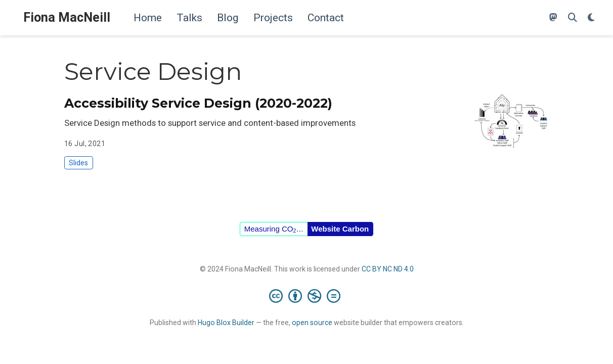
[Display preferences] (591, 18)
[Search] (573, 18)
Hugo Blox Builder (226, 323)
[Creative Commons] (307, 296)
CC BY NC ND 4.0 (388, 269)
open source (312, 323)
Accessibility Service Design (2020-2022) (198, 103)
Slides (78, 163)
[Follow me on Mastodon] (553, 18)
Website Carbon (340, 229)
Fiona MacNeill (67, 17)
